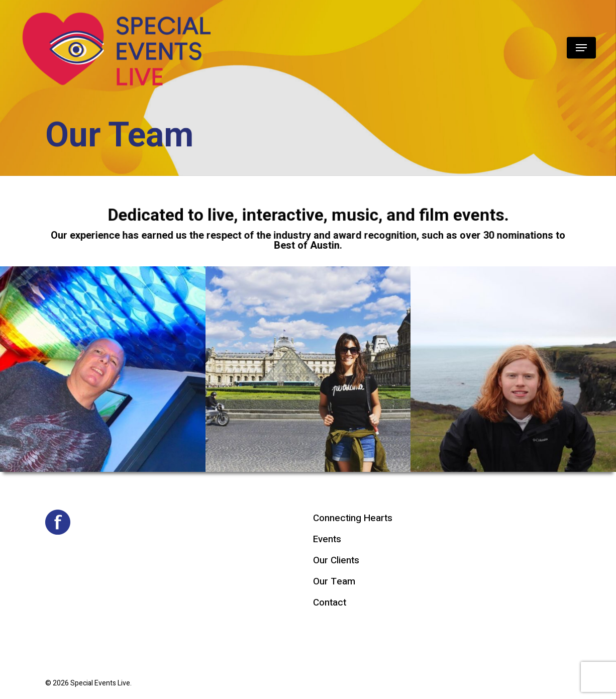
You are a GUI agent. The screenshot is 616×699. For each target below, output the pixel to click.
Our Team (334, 581)
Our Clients (336, 560)
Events (327, 539)
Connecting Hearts (353, 518)
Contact (330, 603)
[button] (581, 48)
